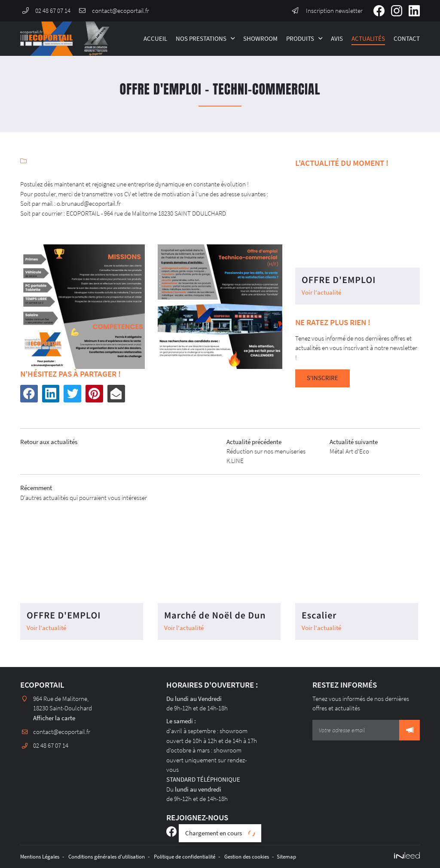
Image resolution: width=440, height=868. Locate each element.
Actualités (368, 38)
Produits (300, 38)
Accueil (155, 38)
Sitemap (316, 857)
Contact (407, 38)
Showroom (260, 38)
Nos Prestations (201, 38)
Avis (337, 38)
